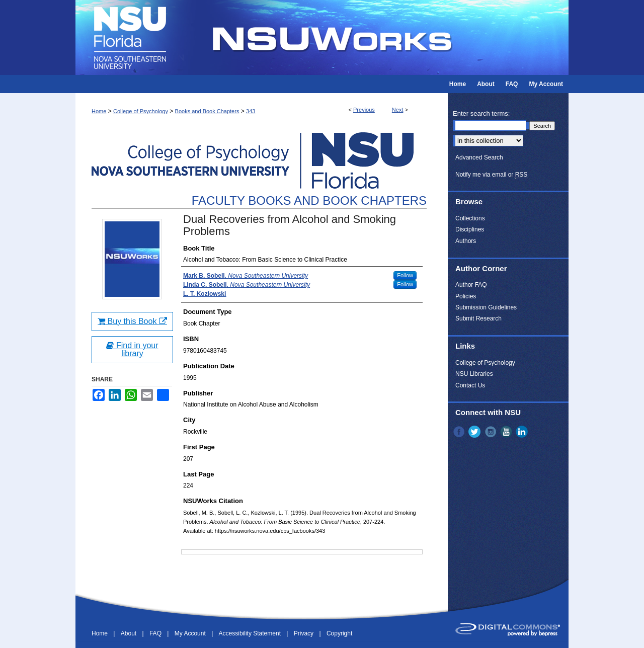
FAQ (156, 633)
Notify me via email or (491, 175)
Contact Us (470, 385)
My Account (191, 633)
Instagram (492, 432)
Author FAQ (471, 285)
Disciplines (470, 229)
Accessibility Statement (251, 633)
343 (251, 111)
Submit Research (478, 318)
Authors (466, 241)
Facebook (460, 432)
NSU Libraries (474, 374)
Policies (466, 296)
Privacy (305, 633)
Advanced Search (479, 157)
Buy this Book (132, 321)
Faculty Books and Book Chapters (309, 200)
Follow (405, 275)
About (130, 633)
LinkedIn (523, 432)
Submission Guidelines (486, 307)
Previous (364, 110)
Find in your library (132, 349)
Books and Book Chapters (207, 111)
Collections (470, 218)
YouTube (507, 432)
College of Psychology (141, 111)
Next (398, 110)
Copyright (339, 633)
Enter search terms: (481, 113)
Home (99, 111)
